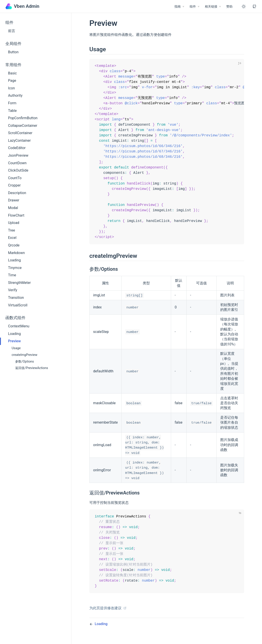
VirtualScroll (18, 305)
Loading (14, 260)
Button (13, 52)
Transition (16, 298)
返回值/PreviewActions (32, 368)
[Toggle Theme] (244, 6)
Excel (12, 238)
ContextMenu (19, 326)
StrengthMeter (19, 283)
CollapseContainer (23, 126)
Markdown (16, 253)
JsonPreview (18, 155)
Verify (13, 290)
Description (17, 193)
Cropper (14, 185)
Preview (14, 341)
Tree (12, 230)
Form (12, 103)
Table (12, 111)
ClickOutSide (18, 170)
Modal (13, 208)
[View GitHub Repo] (254, 6)
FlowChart (16, 215)
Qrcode (14, 245)
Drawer (14, 200)
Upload (14, 223)
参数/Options (25, 362)
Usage (16, 348)
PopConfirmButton (23, 118)
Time (12, 275)
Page (12, 81)
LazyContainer (19, 140)
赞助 (229, 7)
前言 (12, 31)
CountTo (15, 178)
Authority (15, 95)
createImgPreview (24, 355)
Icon (12, 88)
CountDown (17, 163)
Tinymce (15, 268)
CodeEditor (17, 148)
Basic (12, 73)
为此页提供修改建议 (108, 618)
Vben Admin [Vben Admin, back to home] (22, 6)
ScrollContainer (20, 133)
